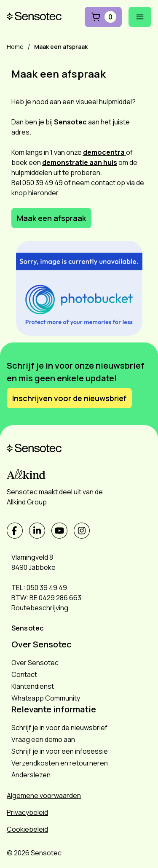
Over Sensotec (35, 663)
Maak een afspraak (51, 218)
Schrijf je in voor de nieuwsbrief (59, 728)
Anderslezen (31, 775)
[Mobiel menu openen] (140, 17)
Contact (24, 674)
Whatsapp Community (46, 698)
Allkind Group (27, 502)
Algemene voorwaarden (44, 795)
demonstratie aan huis (80, 162)
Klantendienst (33, 686)
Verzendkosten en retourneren (60, 763)
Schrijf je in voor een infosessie (60, 751)
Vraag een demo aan (43, 739)
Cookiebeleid (27, 829)
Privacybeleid (27, 812)
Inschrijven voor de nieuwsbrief (69, 398)
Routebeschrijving (40, 608)
